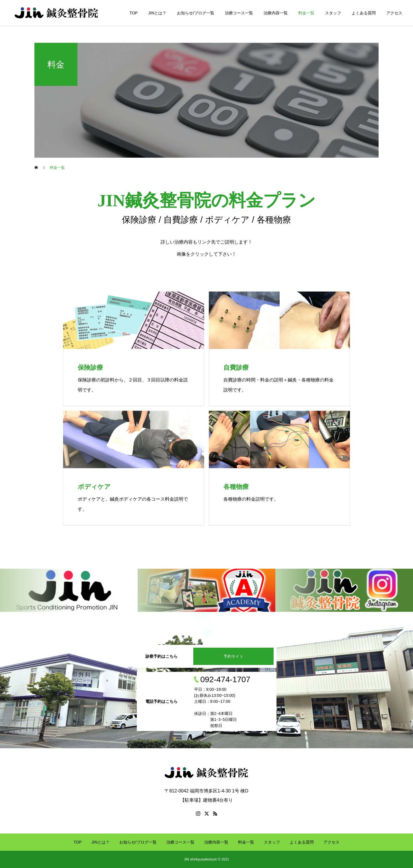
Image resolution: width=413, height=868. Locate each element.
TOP (134, 13)
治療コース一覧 (239, 13)
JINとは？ (157, 13)
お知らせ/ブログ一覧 (196, 13)
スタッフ (333, 13)
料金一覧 (306, 13)
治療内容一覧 (276, 13)
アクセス (394, 13)
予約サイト (233, 656)
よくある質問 (364, 13)
